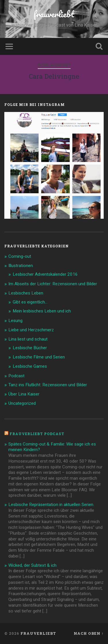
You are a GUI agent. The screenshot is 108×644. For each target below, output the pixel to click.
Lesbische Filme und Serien (39, 357)
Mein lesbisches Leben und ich (42, 311)
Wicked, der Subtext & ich (32, 565)
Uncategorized (22, 403)
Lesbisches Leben (26, 293)
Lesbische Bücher (30, 348)
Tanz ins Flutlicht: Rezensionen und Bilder (48, 385)
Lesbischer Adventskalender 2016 (45, 274)
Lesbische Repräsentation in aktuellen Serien (51, 505)
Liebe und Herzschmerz (31, 330)
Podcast (16, 376)
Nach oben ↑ (89, 633)
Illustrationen (21, 266)
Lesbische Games (30, 366)
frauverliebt (54, 14)
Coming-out (20, 256)
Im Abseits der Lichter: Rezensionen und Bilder (53, 284)
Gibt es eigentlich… (30, 302)
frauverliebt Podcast (37, 434)
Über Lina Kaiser (24, 394)
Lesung (15, 321)
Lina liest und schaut (28, 339)
